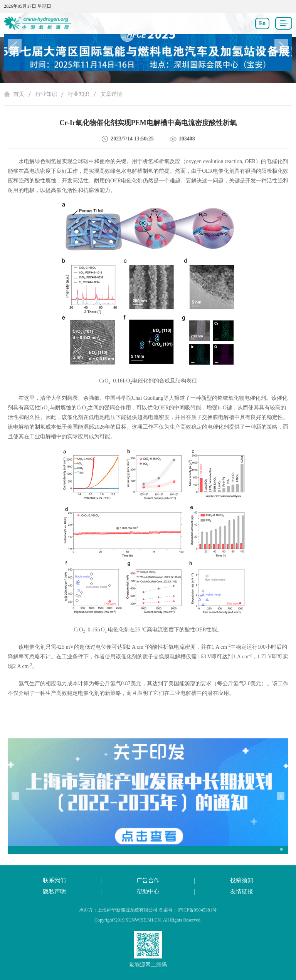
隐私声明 (54, 892)
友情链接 (242, 892)
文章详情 (111, 94)
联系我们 (54, 880)
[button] (281, 46)
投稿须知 (242, 880)
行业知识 (46, 94)
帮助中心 (148, 892)
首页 (19, 94)
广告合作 (148, 880)
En (262, 23)
